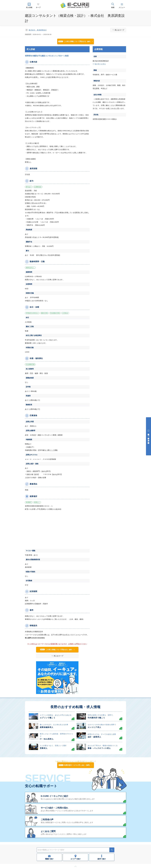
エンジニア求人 (94, 727)
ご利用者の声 (47, 820)
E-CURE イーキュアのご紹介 (55, 796)
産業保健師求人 (47, 727)
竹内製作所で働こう (96, 718)
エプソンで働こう (48, 718)
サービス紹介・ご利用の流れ (54, 808)
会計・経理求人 (94, 737)
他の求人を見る (100, 64)
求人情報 (29, 7)
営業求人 (44, 748)
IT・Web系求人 (47, 739)
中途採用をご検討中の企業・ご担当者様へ (149, 438)
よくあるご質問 (48, 831)
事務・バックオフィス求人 (99, 748)
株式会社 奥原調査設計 (38, 30)
